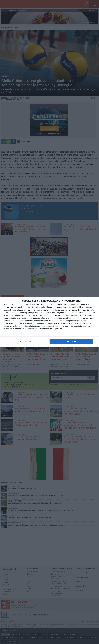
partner (22, 305)
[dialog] (49, 322)
